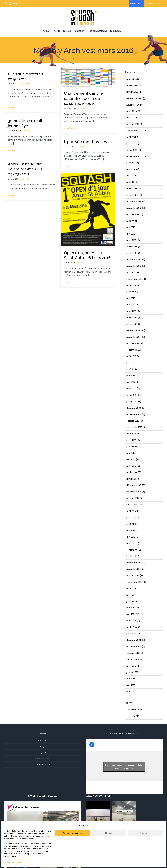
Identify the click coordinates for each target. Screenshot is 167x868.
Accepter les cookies (73, 833)
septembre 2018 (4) (136, 279)
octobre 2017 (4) (135, 343)
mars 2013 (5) (133, 692)
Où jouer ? (43, 752)
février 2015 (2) (134, 550)
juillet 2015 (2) (133, 518)
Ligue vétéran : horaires (86, 142)
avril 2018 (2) (133, 305)
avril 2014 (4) (133, 614)
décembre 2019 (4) (136, 202)
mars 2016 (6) (133, 466)
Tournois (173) (133, 716)
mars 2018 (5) (133, 311)
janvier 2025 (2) (134, 92)
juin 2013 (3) (132, 672)
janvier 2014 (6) (134, 634)
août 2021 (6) (133, 137)
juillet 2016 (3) (133, 440)
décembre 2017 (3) (136, 330)
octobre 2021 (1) (134, 124)
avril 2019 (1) (132, 234)
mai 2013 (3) (132, 679)
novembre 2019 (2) (136, 208)
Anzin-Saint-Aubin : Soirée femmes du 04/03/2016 (25, 169)
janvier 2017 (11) (134, 401)
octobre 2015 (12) (135, 498)
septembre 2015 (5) (136, 505)
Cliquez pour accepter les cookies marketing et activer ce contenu (124, 767)
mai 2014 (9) (133, 608)
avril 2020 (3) (133, 176)
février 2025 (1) (134, 85)
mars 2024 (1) (133, 111)
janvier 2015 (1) (134, 556)
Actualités (26, 84)
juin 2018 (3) (132, 292)
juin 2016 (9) (132, 447)
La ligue (43, 746)
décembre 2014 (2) (136, 563)
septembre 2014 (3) (136, 582)
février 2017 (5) (134, 395)
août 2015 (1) (133, 511)
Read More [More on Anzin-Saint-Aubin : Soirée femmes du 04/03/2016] (13, 195)
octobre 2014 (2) (135, 576)
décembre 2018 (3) (136, 260)
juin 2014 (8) (132, 601)
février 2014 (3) (134, 627)
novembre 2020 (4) (136, 156)
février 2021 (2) (134, 150)
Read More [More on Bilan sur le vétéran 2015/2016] (13, 107)
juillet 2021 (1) (133, 144)
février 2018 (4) (134, 318)
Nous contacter (43, 764)
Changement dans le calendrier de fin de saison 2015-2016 (83, 98)
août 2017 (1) (133, 356)
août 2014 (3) (133, 588)
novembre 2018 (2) (136, 266)
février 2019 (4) (134, 247)
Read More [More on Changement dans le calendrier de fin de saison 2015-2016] (69, 128)
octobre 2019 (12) (135, 214)
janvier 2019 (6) (134, 253)
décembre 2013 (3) (136, 640)
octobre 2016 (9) (135, 421)
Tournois (25, 130)
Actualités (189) (134, 710)
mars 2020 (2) (133, 182)
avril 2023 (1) (133, 118)
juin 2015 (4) (132, 524)
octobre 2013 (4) (135, 653)
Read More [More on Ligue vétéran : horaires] (69, 166)
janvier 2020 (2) (134, 195)
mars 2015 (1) (133, 543)
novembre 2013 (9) (136, 647)
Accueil (43, 740)
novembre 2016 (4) (136, 414)
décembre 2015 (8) (136, 485)
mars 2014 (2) (133, 621)
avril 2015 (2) (133, 537)
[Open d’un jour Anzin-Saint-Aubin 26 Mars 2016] (88, 210)
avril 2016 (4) (133, 459)
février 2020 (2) (134, 189)
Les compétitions (43, 758)
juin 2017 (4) (132, 369)
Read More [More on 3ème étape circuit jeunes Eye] (13, 150)
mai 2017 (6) (133, 376)
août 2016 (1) (133, 434)
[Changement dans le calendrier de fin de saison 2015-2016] (88, 77)
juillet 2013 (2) (133, 666)
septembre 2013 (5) (136, 659)
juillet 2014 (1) (133, 595)
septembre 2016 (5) (136, 427)
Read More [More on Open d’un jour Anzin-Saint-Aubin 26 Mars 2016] (69, 282)
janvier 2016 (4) (134, 479)
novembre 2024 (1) (136, 105)
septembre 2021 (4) (136, 131)
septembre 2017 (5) (136, 350)
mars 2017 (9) (133, 389)
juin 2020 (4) (133, 163)
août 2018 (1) (133, 285)
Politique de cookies (13, 863)
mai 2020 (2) (133, 169)
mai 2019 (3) (133, 227)
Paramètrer (145, 833)
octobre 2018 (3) (135, 273)
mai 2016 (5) (133, 453)
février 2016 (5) (134, 472)
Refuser (109, 833)
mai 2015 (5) (132, 530)
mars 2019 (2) (133, 240)
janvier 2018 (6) (134, 324)
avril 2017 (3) (133, 382)
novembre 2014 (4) (136, 569)
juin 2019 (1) (132, 221)
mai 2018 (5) (133, 298)
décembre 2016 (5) (136, 408)
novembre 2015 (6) (136, 492)
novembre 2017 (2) (136, 337)
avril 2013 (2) (133, 685)
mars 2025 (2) (133, 79)
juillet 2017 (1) (133, 363)
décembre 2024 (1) (136, 98)
